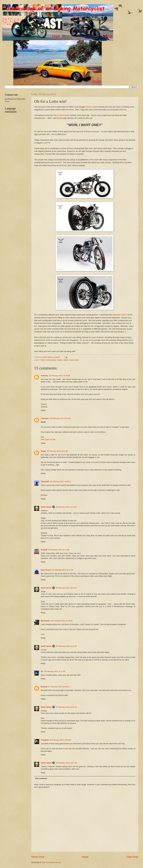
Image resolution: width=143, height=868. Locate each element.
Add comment (41, 778)
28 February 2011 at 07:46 (66, 763)
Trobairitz (45, 740)
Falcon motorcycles (48, 360)
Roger (43, 451)
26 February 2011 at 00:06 (59, 376)
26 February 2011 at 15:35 (66, 646)
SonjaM (44, 550)
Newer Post (38, 857)
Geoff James (46, 507)
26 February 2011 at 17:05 (55, 671)
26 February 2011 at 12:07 (66, 588)
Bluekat (44, 687)
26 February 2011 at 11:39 (63, 570)
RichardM (45, 482)
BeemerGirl (46, 621)
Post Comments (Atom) (52, 862)
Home (85, 857)
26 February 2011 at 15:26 (62, 621)
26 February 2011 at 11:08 (59, 550)
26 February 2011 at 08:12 (60, 482)
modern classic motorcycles (68, 360)
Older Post (132, 857)
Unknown (45, 418)
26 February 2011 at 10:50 (66, 507)
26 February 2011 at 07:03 (57, 451)
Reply (43, 410)
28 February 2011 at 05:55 (60, 740)
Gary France (46, 570)
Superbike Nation (120, 315)
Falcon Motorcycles (61, 115)
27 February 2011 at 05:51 (59, 687)
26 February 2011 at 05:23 (60, 418)
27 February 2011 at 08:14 (66, 707)
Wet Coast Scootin (48, 439)
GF (42, 671)
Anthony (89, 107)
